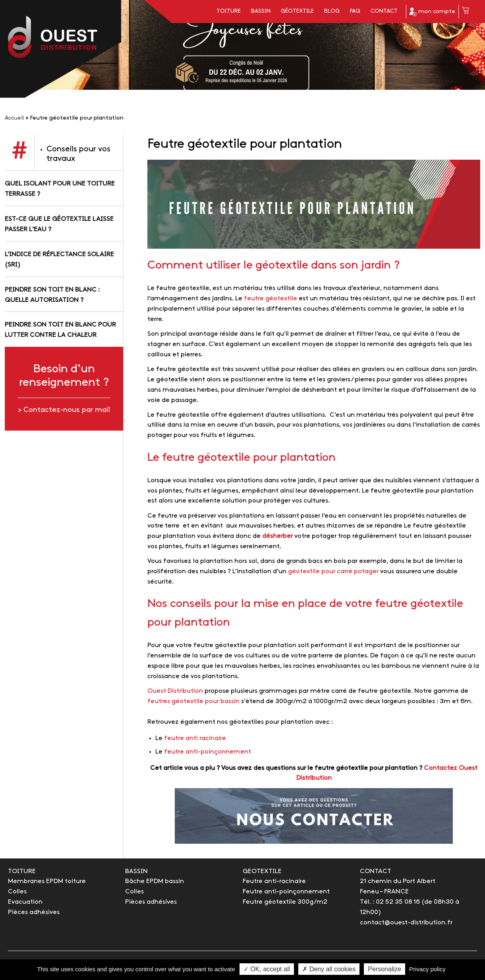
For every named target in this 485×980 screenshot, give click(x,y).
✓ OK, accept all (267, 969)
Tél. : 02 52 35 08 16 (390, 902)
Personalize (385, 969)
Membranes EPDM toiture (47, 881)
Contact (384, 11)
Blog (332, 11)
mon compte (432, 12)
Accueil (14, 118)
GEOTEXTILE (262, 871)
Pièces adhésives (34, 912)
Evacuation (25, 902)
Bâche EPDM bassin (155, 881)
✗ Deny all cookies (329, 969)
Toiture (229, 11)
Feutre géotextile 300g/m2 (285, 902)
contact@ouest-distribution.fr (406, 923)
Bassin (261, 11)
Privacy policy (427, 969)
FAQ (355, 11)
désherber (277, 536)
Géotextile (297, 11)
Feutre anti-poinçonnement (286, 892)
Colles (17, 892)
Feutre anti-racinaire (274, 881)
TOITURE (22, 871)
